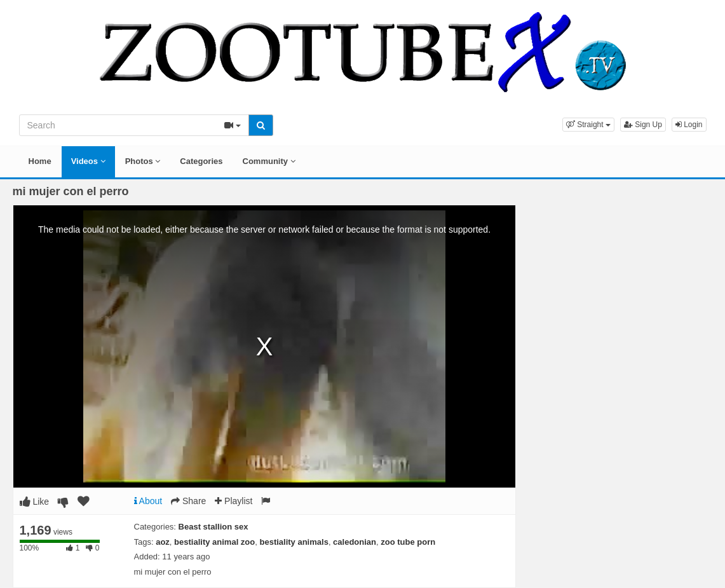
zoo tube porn (408, 542)
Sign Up (643, 125)
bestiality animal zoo (214, 542)
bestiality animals (294, 542)
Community (269, 161)
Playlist (234, 501)
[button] (588, 125)
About (148, 501)
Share (188, 501)
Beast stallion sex (213, 527)
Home (40, 161)
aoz (163, 542)
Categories (201, 161)
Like (35, 502)
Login (689, 125)
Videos (88, 161)
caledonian (355, 542)
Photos (143, 161)
